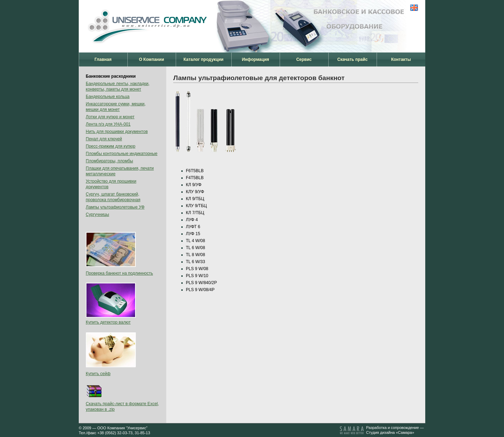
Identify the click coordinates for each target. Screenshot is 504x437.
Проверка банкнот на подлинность (119, 273)
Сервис (304, 59)
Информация (255, 59)
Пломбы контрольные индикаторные (122, 154)
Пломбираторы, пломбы (109, 161)
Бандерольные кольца (108, 97)
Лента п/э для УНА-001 (108, 124)
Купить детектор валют (108, 322)
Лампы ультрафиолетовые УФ (115, 207)
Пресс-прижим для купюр (111, 146)
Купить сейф (98, 374)
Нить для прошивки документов (117, 132)
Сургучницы (97, 214)
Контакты (401, 59)
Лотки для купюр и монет (110, 117)
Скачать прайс (353, 59)
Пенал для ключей (104, 139)
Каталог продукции (203, 59)
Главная (103, 59)
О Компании (152, 59)
